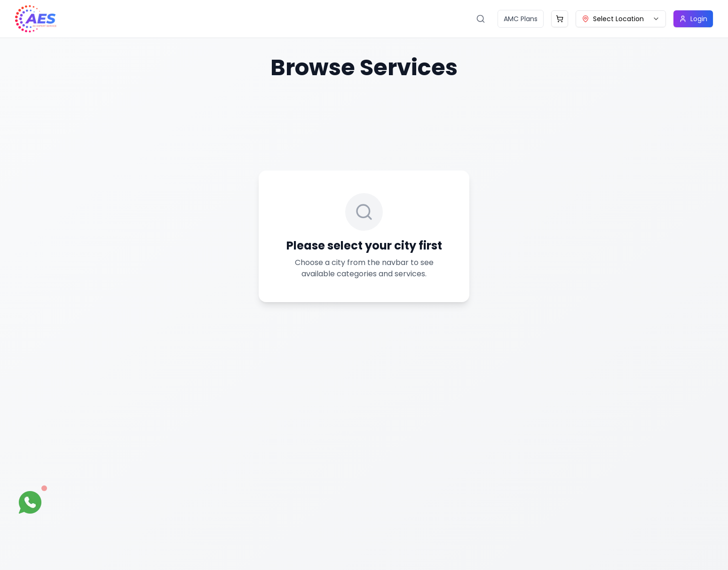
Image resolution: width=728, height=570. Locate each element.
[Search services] (481, 19)
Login (693, 19)
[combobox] (621, 19)
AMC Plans (521, 19)
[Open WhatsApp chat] (30, 502)
